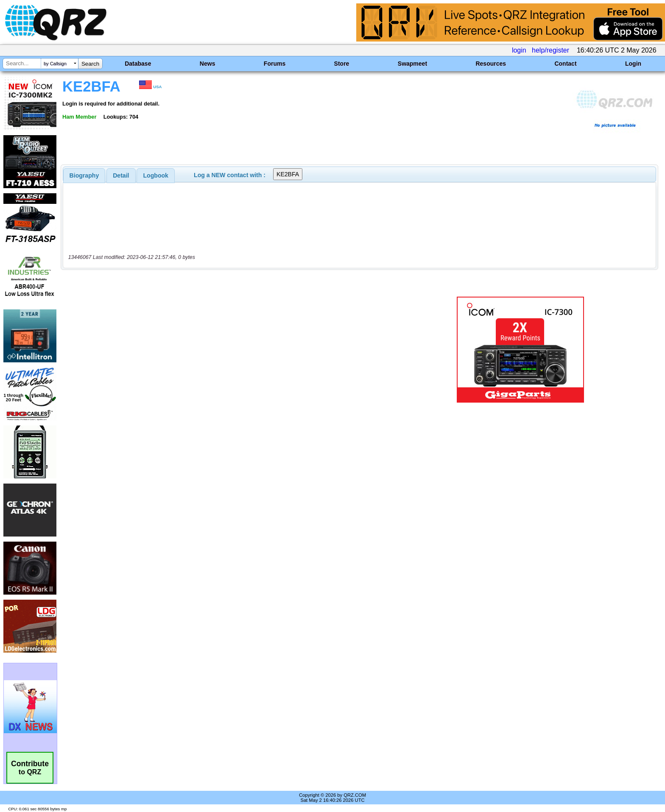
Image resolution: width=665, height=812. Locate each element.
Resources (491, 64)
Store (342, 64)
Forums (275, 64)
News (208, 64)
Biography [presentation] (84, 175)
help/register (550, 50)
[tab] (84, 175)
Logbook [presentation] (156, 175)
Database (138, 64)
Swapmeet (412, 64)
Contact (565, 64)
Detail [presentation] (121, 175)
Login (633, 64)
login (519, 50)
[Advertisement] (229, 350)
